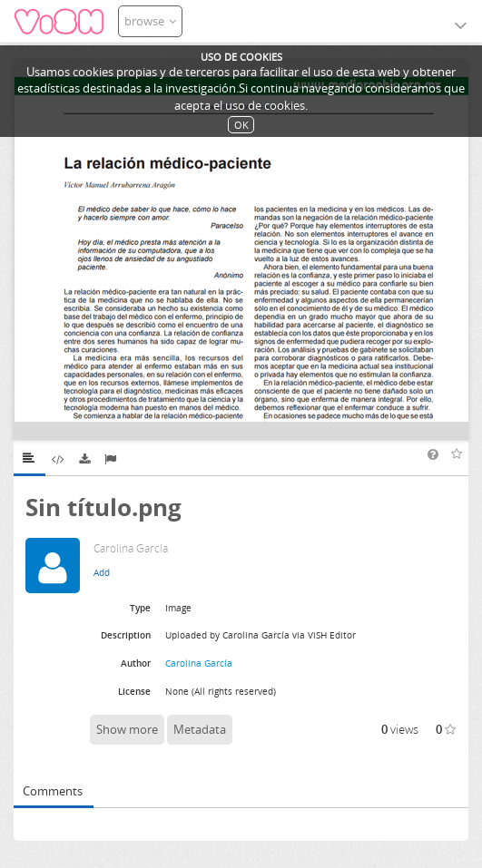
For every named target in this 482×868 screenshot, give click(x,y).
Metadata (200, 729)
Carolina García (199, 663)
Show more (127, 729)
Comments (53, 791)
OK (241, 125)
